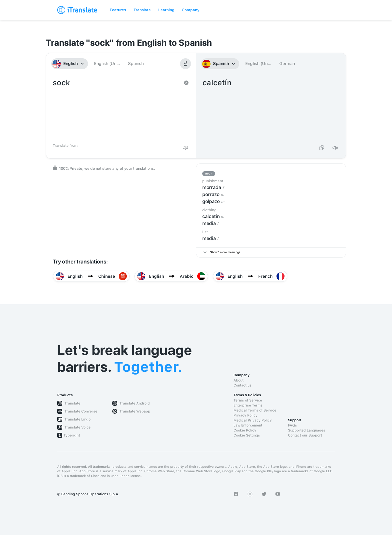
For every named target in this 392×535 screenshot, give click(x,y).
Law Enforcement (248, 425)
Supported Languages (307, 430)
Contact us (242, 385)
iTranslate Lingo (77, 419)
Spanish (136, 63)
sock (116, 109)
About (238, 380)
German (287, 63)
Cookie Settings (247, 435)
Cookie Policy (245, 430)
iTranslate (72, 403)
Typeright (72, 435)
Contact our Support (305, 435)
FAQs (292, 425)
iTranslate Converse (80, 411)
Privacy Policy (245, 415)
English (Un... (107, 63)
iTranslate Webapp (134, 411)
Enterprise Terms (248, 405)
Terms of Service (248, 400)
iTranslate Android (134, 403)
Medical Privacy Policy (253, 420)
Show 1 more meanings (222, 252)
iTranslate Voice (77, 427)
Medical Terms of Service (255, 410)
